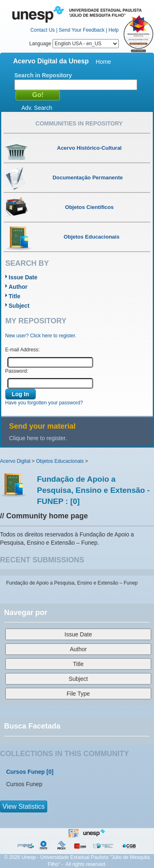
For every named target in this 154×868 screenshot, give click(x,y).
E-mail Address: (23, 350)
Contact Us (43, 30)
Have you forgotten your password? (44, 403)
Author (18, 287)
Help (114, 30)
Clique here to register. (38, 438)
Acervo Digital (15, 461)
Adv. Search (37, 108)
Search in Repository (43, 75)
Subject (19, 306)
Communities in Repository (79, 123)
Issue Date (23, 277)
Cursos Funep (25, 772)
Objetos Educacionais (60, 461)
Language (74, 44)
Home (103, 62)
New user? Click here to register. (41, 336)
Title (15, 296)
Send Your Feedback (82, 30)
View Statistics (24, 806)
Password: (17, 371)
